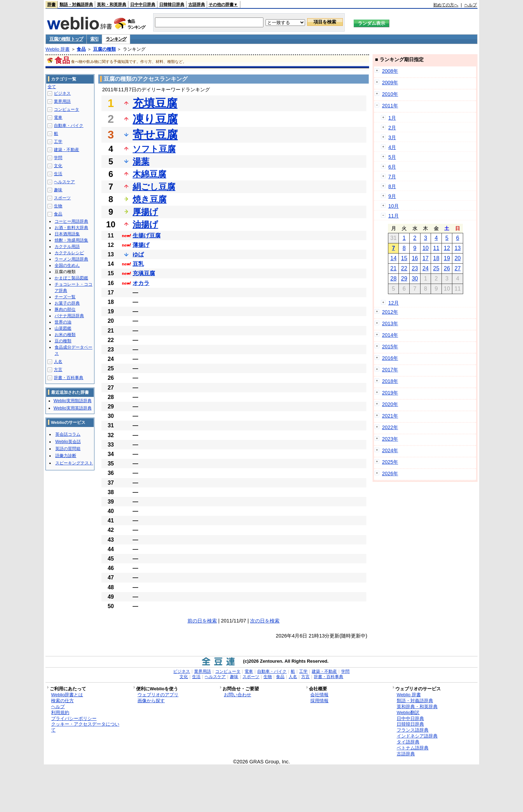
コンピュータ (66, 109)
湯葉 (141, 161)
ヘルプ (471, 5)
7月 (392, 177)
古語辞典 (197, 5)
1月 (392, 118)
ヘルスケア (64, 182)
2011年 (390, 106)
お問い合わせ (238, 695)
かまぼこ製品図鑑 (71, 278)
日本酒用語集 (67, 234)
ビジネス (62, 93)
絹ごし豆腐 (154, 187)
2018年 (390, 381)
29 (404, 279)
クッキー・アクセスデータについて (85, 727)
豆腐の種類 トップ (66, 39)
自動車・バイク (69, 126)
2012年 (390, 312)
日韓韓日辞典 (172, 5)
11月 (394, 216)
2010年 (390, 94)
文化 (58, 166)
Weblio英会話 (68, 442)
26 (447, 268)
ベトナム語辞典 (413, 748)
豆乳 (138, 264)
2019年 (390, 393)
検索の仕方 (62, 701)
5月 (392, 157)
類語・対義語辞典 (76, 5)
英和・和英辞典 (112, 5)
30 (415, 279)
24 (425, 268)
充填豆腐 (155, 103)
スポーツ (62, 198)
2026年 (390, 473)
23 (415, 268)
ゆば (138, 254)
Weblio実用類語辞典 (72, 401)
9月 (392, 196)
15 (404, 258)
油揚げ (145, 224)
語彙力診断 (66, 456)
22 (404, 268)
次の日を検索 (265, 621)
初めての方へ (446, 5)
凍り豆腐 (155, 119)
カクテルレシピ (69, 253)
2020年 (390, 404)
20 (458, 258)
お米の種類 (65, 335)
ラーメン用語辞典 (71, 259)
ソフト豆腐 (154, 149)
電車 (58, 117)
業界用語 (62, 101)
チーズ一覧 (65, 297)
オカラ (141, 283)
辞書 (51, 5)
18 (436, 258)
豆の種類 (63, 341)
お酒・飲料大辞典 (71, 228)
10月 (394, 206)
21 (394, 268)
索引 (94, 39)
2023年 (390, 439)
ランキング (116, 39)
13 (458, 248)
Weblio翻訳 (408, 713)
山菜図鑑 (63, 328)
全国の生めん (67, 265)
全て (52, 87)
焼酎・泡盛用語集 (71, 240)
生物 (58, 206)
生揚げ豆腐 (147, 236)
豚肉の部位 (65, 309)
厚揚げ (145, 212)
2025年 (390, 462)
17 (425, 258)
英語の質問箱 (68, 449)
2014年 (390, 335)
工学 (58, 142)
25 (436, 268)
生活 (58, 174)
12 (447, 248)
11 (436, 248)
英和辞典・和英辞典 (417, 707)
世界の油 (63, 322)
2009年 (390, 83)
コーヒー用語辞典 (71, 221)
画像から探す (151, 701)
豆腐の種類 (104, 49)
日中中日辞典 (143, 5)
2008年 (390, 71)
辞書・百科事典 (69, 378)
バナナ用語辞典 (69, 316)
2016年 (390, 358)
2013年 (390, 323)
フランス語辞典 (413, 730)
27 (458, 268)
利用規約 (60, 713)
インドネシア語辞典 (417, 736)
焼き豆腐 (150, 199)
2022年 (390, 427)
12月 (394, 303)
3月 (392, 137)
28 (394, 279)
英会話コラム (68, 434)
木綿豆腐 (149, 174)
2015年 (390, 347)
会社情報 (319, 695)
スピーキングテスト (74, 463)
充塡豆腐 (144, 273)
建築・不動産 (66, 150)
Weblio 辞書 (58, 49)
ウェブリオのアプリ (158, 695)
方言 (58, 370)
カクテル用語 (67, 247)
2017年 (390, 370)
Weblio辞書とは (67, 695)
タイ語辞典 (408, 742)
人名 (58, 362)
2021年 (390, 416)
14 (394, 258)
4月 (392, 147)
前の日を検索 (202, 621)
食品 (81, 49)
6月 (392, 167)
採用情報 (319, 701)
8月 (392, 186)
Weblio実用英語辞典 (72, 408)
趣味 (58, 190)
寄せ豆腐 (155, 135)
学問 (58, 158)
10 (425, 248)
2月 (392, 128)
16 (415, 258)
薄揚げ (141, 245)
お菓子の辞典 (67, 303)
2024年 (390, 450)
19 (447, 258)
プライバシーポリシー (74, 718)
